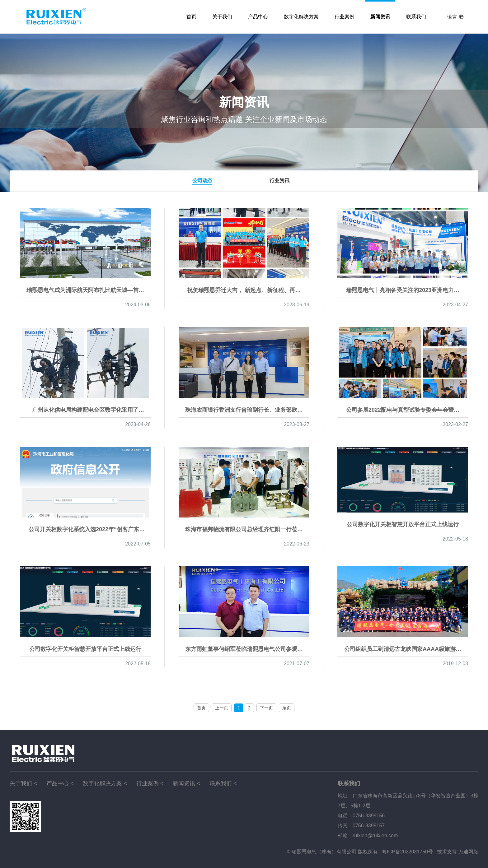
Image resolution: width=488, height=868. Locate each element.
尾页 (287, 708)
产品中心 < (60, 783)
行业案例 (345, 17)
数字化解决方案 (301, 17)
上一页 (222, 708)
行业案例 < (150, 783)
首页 (191, 17)
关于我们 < (23, 783)
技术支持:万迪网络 (457, 852)
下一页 (266, 708)
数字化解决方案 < (105, 783)
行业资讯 (279, 181)
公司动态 (202, 181)
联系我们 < (223, 783)
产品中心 (258, 17)
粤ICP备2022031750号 (407, 852)
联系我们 (416, 17)
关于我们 (222, 17)
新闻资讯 (380, 17)
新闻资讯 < (186, 783)
